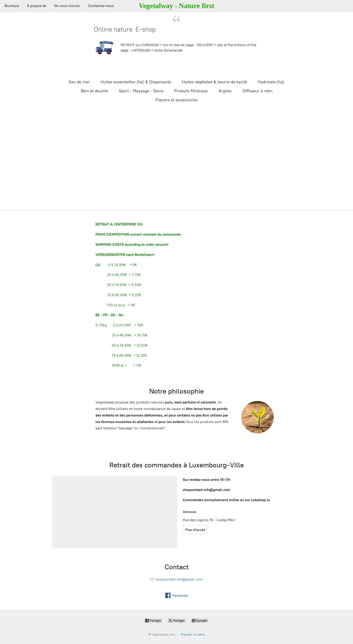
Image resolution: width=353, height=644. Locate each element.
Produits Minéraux (191, 91)
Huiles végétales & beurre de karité (214, 82)
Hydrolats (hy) (271, 82)
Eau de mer (79, 82)
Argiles (225, 91)
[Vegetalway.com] (176, 6)
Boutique (12, 6)
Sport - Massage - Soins (141, 91)
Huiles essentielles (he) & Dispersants (136, 82)
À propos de (37, 6)
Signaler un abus (193, 634)
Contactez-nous (101, 6)
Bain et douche (94, 91)
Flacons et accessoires (176, 100)
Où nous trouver (67, 6)
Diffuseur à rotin (257, 91)
